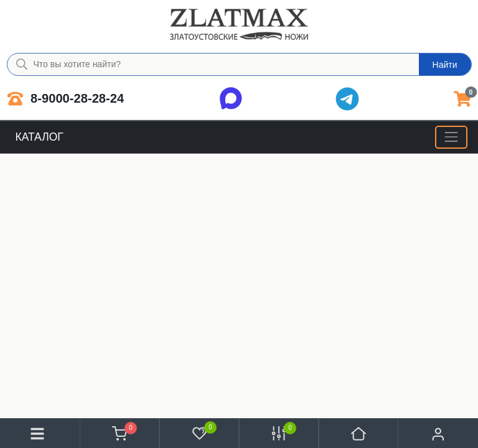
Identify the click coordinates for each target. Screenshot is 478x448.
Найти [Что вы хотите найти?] (445, 65)
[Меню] (451, 137)
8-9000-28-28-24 (66, 99)
